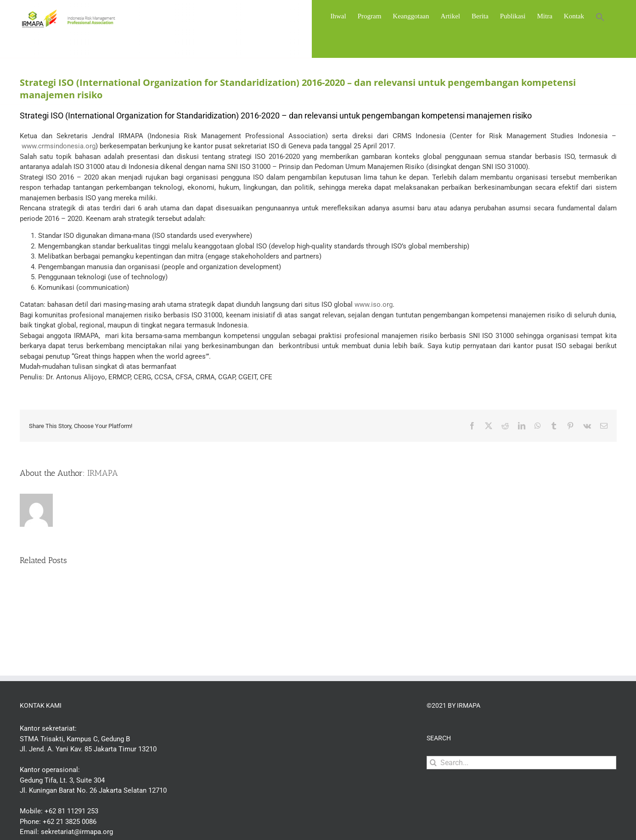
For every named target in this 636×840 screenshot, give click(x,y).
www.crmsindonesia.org (59, 146)
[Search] (433, 763)
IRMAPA (103, 473)
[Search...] (521, 763)
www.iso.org (374, 304)
